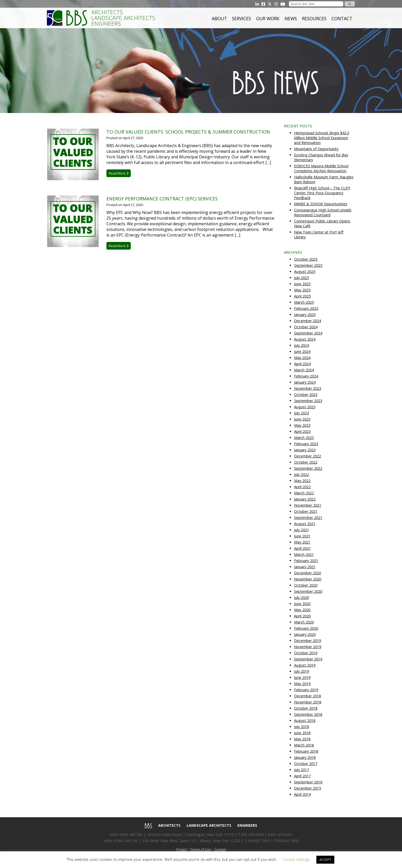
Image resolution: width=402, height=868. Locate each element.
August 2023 (305, 407)
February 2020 (306, 628)
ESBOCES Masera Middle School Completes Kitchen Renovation (321, 168)
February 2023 (306, 444)
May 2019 (302, 684)
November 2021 (308, 505)
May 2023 (302, 425)
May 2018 (302, 739)
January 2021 (305, 567)
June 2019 (302, 677)
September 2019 (308, 659)
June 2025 (302, 284)
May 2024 (302, 358)
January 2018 (305, 757)
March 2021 (304, 554)
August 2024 (305, 339)
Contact (342, 18)
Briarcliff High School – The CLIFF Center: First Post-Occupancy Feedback (322, 193)
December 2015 (308, 788)
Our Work (268, 18)
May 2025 (302, 290)
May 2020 (302, 610)
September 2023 (308, 401)
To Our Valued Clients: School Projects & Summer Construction (188, 132)
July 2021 (301, 530)
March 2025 (304, 302)
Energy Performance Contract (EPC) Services (162, 199)
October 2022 (306, 462)
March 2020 (304, 622)
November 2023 (308, 388)
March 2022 (304, 493)
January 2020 (305, 634)
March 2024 (304, 370)
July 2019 (301, 671)
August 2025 (305, 272)
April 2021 (302, 548)
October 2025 (306, 259)
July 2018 (301, 727)
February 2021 (306, 561)
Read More (119, 173)
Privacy (182, 849)
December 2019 (308, 641)
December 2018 (308, 696)
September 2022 (308, 468)
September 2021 (308, 518)
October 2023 (306, 395)
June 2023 (302, 419)
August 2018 (305, 721)
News (291, 18)
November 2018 (308, 702)
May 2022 (302, 481)
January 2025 (305, 315)
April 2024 (302, 364)
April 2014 (302, 794)
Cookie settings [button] (297, 859)
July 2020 (301, 598)
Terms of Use (201, 849)
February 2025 (306, 308)
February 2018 (306, 751)
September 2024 (308, 333)
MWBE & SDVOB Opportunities (321, 204)
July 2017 (301, 770)
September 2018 (308, 714)
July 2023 (301, 413)
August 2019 (305, 665)
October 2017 (306, 764)
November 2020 (308, 579)
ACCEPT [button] (325, 860)
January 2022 (305, 499)
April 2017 (302, 776)
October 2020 (306, 585)
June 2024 (302, 351)
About (219, 18)
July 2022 (301, 474)
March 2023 (304, 438)
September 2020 (308, 591)
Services (242, 18)
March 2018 (304, 745)
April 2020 (302, 616)
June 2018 (302, 733)
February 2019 (306, 690)
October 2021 (306, 511)
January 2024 (305, 382)
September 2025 (308, 265)
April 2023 (302, 431)
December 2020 (308, 573)
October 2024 (306, 327)
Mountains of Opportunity (316, 149)
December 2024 (308, 321)
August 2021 (305, 524)
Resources (314, 18)
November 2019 (308, 647)
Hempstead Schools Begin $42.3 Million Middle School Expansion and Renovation (322, 138)
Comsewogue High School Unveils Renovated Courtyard (323, 212)
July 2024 (301, 345)
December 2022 (308, 456)
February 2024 (306, 376)
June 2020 (302, 604)
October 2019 (306, 653)
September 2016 (308, 782)
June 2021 (302, 536)
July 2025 (301, 278)
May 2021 (302, 542)
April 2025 (302, 296)
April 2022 (302, 487)
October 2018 (306, 708)
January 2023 (305, 450)
